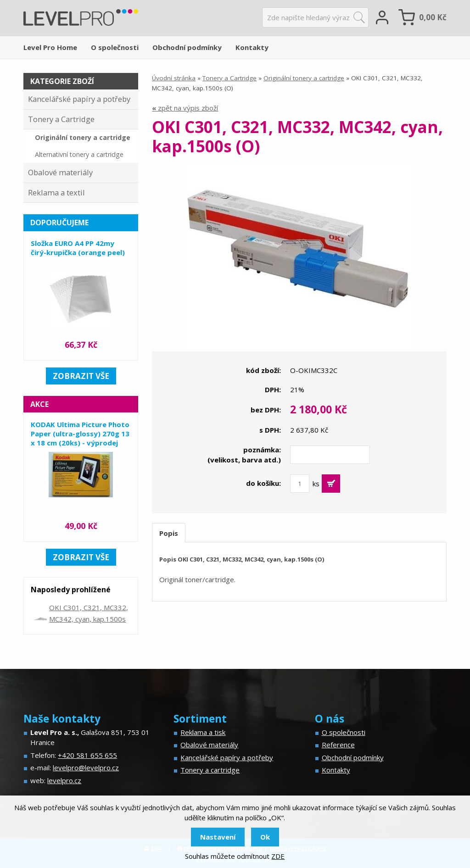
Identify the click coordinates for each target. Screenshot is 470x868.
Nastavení (218, 837)
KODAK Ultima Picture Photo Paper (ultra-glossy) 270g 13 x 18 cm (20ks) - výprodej (80, 434)
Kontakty (252, 47)
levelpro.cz (64, 780)
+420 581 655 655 (87, 755)
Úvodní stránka (174, 78)
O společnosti (115, 47)
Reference (338, 745)
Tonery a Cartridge (229, 78)
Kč (433, 17)
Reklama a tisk (203, 732)
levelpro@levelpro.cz (86, 768)
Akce (39, 404)
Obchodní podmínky (187, 47)
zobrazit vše (81, 376)
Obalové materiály (60, 172)
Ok (265, 837)
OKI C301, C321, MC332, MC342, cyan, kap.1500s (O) (89, 619)
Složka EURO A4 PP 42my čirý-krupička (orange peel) (78, 248)
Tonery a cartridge (210, 770)
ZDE (278, 856)
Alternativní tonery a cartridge (79, 154)
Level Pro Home (50, 47)
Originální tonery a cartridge (304, 78)
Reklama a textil (56, 192)
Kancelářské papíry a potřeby (79, 99)
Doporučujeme (59, 223)
